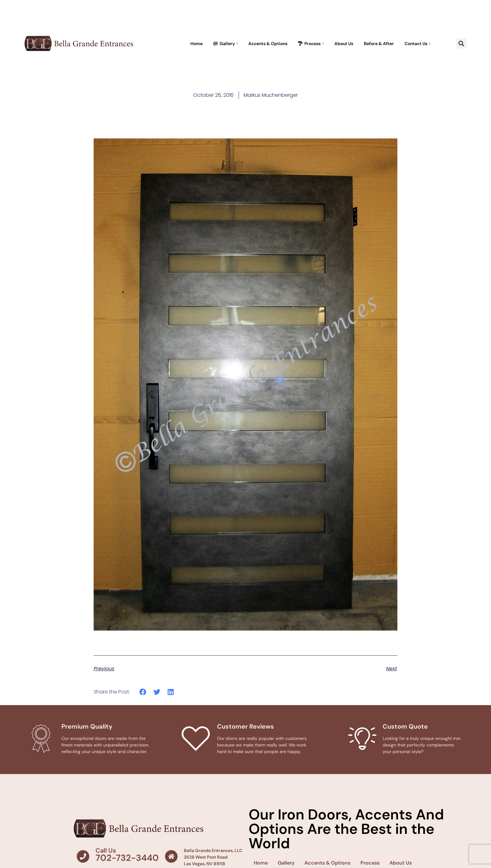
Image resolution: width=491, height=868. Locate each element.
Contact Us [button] (418, 44)
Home (196, 44)
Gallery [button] (226, 44)
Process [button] (311, 44)
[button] (461, 43)
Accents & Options (268, 44)
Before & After (379, 44)
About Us (344, 44)
